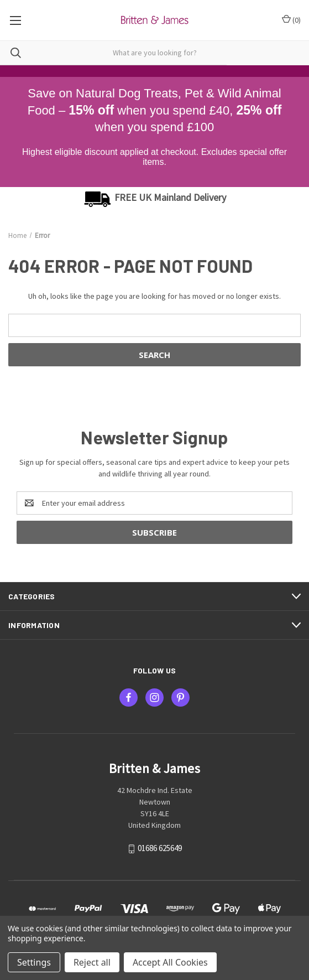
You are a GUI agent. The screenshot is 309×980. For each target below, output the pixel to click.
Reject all (92, 962)
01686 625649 (160, 848)
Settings (34, 962)
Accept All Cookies (170, 962)
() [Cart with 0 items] (291, 20)
